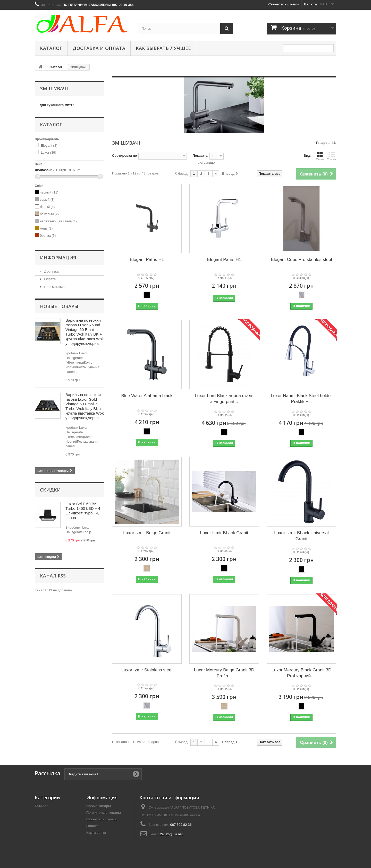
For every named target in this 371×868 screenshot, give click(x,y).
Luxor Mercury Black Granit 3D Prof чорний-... (301, 673)
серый (47, 200)
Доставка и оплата (99, 48)
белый (47, 207)
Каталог (51, 48)
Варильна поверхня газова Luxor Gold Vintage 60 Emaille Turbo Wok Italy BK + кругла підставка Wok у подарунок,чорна (85, 406)
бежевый (49, 214)
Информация (58, 258)
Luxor (49, 152)
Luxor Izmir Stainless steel (147, 670)
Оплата (49, 279)
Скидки (50, 490)
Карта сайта (96, 833)
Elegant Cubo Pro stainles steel (301, 260)
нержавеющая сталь (58, 221)
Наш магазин (54, 287)
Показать (200, 156)
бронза (48, 236)
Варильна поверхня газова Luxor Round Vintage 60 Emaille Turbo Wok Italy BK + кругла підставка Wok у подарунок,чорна (85, 332)
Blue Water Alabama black (147, 396)
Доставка (51, 271)
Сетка (320, 156)
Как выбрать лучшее (163, 48)
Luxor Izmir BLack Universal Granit (301, 536)
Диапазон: (43, 170)
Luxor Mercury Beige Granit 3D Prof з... (224, 673)
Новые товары (59, 306)
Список (331, 156)
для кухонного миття (57, 105)
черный (49, 192)
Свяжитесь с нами (284, 4)
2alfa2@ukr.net (171, 834)
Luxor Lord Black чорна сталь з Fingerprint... (224, 399)
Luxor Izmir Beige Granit (147, 533)
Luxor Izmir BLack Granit (224, 533)
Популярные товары (104, 813)
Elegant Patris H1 (147, 260)
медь (46, 228)
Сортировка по (124, 156)
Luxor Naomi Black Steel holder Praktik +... (301, 399)
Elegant (49, 146)
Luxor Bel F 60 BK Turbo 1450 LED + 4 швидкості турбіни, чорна (83, 511)
